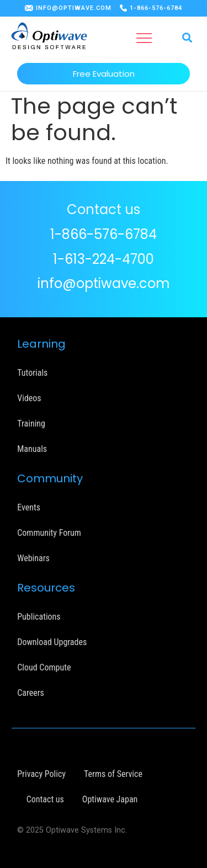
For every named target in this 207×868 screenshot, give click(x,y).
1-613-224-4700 (104, 259)
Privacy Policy (41, 774)
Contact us (45, 799)
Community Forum (49, 533)
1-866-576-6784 (156, 8)
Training (31, 424)
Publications (39, 617)
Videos (29, 398)
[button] (144, 38)
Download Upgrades (52, 642)
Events (29, 507)
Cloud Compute (44, 667)
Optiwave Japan (110, 799)
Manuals (32, 449)
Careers (31, 693)
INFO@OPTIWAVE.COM (74, 8)
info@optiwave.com (104, 283)
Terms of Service (113, 774)
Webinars (33, 558)
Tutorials (32, 373)
